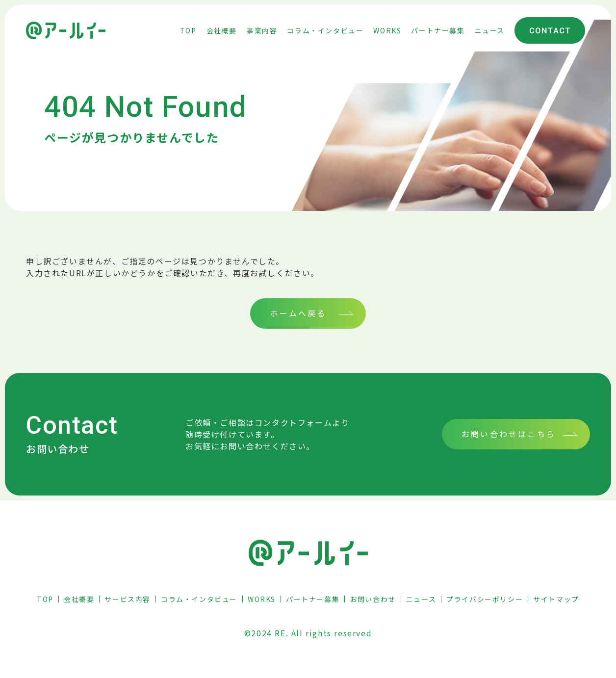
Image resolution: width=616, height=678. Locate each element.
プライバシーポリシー (485, 599)
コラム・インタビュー (199, 599)
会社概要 (79, 599)
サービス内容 (128, 599)
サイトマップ (556, 599)
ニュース (421, 599)
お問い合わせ (373, 599)
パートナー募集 (313, 599)
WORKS (262, 599)
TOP (45, 599)
